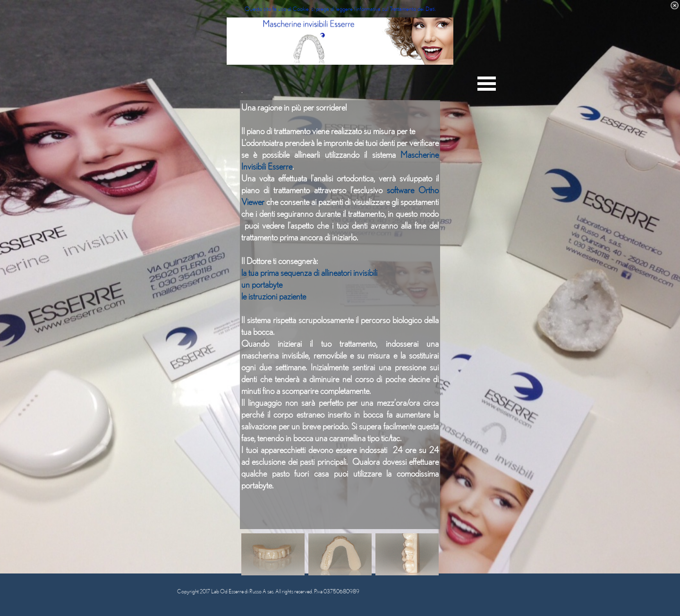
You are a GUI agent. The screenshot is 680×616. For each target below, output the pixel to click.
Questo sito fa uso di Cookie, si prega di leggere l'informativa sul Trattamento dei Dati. (340, 9)
